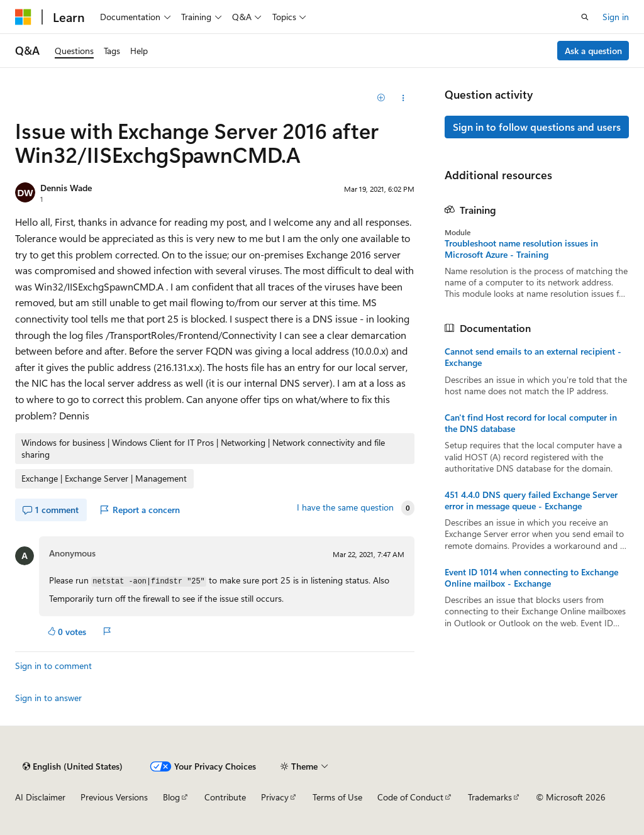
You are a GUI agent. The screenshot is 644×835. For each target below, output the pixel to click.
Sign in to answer (48, 698)
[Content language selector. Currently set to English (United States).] (73, 766)
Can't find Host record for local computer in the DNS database (531, 423)
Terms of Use (337, 797)
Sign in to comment (53, 666)
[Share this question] (403, 98)
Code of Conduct (410, 797)
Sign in (616, 17)
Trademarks (490, 797)
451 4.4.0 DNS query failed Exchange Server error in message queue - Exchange (531, 500)
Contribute (225, 797)
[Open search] (585, 17)
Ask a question (593, 51)
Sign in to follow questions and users (537, 127)
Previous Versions (114, 797)
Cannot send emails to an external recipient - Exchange (533, 357)
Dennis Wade (66, 188)
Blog (171, 797)
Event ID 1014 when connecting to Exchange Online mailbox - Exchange (531, 578)
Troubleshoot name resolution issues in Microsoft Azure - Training (521, 249)
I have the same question (345, 507)
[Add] (381, 98)
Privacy (275, 797)
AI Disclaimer (40, 797)
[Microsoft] (23, 17)
